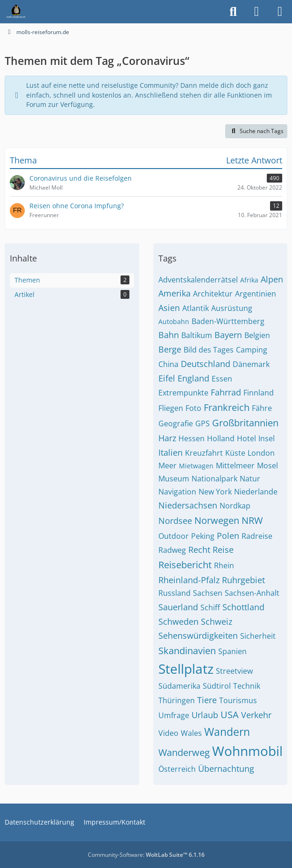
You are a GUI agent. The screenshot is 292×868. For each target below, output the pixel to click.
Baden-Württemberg (228, 321)
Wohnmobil (247, 751)
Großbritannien (245, 423)
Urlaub (205, 715)
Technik (247, 686)
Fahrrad (226, 392)
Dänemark (251, 364)
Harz (167, 438)
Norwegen (217, 520)
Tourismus (238, 700)
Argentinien (256, 294)
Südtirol (217, 686)
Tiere (207, 700)
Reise (223, 550)
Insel (267, 438)
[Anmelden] (256, 12)
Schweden (178, 621)
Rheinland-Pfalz (189, 580)
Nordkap (235, 506)
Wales (191, 733)
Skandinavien (187, 651)
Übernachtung (226, 769)
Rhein (224, 565)
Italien (171, 452)
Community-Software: (146, 855)
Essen (222, 379)
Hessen (192, 438)
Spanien (232, 651)
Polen (228, 536)
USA (230, 715)
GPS (203, 423)
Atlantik (196, 308)
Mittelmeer (235, 466)
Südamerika (179, 686)
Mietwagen (196, 466)
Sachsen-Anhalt (252, 593)
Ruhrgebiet (243, 580)
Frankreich (227, 407)
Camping (252, 350)
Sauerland (178, 607)
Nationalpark (214, 479)
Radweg (172, 550)
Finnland (259, 393)
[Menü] (280, 12)
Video (168, 733)
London (261, 453)
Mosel (267, 466)
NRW (252, 520)
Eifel (167, 378)
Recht (199, 550)
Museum (174, 479)
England (193, 378)
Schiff (210, 607)
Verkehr (256, 715)
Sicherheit (258, 636)
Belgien (257, 335)
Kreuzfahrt (204, 453)
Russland (174, 593)
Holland (221, 438)
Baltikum (197, 335)
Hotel (246, 438)
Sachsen (208, 593)
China (168, 364)
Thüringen (177, 700)
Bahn (169, 335)
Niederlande (256, 492)
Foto (193, 408)
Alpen (272, 279)
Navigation (177, 492)
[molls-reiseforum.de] (16, 12)
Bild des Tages (209, 350)
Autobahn (174, 321)
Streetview (234, 671)
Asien (169, 308)
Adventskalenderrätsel (198, 280)
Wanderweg (184, 752)
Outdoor (174, 536)
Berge (170, 349)
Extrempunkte (183, 393)
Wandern (227, 732)
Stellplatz (186, 669)
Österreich (177, 769)
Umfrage (174, 715)
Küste (235, 453)
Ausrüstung (232, 308)
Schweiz (217, 621)
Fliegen (171, 408)
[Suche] (233, 12)
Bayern (228, 335)
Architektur (213, 294)
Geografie (176, 423)
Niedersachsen (188, 505)
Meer (167, 466)
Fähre (262, 408)
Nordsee (175, 521)
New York (215, 492)
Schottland (243, 607)
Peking (203, 536)
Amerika (174, 293)
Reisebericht (185, 565)
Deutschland (206, 364)
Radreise (257, 536)
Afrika (249, 280)
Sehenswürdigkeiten (198, 635)
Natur (250, 479)
